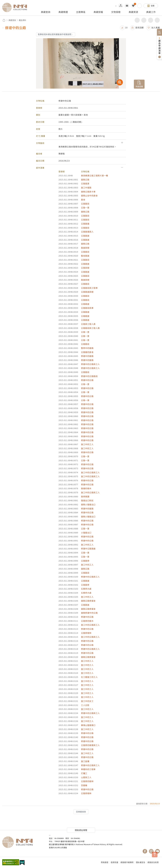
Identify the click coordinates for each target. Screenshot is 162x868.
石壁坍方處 (86, 589)
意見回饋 (139, 27)
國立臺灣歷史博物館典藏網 (16, 7)
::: (116, 6)
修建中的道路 (87, 356)
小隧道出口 (86, 533)
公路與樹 (85, 268)
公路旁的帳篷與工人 (90, 745)
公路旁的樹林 (87, 781)
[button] (81, 143)
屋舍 (83, 200)
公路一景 (85, 208)
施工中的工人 (87, 444)
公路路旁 (85, 561)
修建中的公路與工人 (90, 364)
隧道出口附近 (87, 500)
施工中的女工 (87, 701)
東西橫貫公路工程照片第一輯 (95, 176)
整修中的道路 (87, 348)
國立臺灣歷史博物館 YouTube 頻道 (157, 851)
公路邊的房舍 (87, 352)
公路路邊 (85, 224)
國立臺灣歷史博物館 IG (151, 851)
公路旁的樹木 (87, 621)
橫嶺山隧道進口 (88, 725)
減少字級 (157, 20)
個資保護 (114, 862)
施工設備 (85, 761)
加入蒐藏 (156, 27)
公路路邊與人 (87, 232)
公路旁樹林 (86, 633)
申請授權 (139, 86)
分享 (137, 20)
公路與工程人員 (88, 324)
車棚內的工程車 (88, 769)
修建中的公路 (87, 380)
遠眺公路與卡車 (88, 192)
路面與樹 (85, 248)
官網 (153, 6)
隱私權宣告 (141, 862)
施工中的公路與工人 (90, 472)
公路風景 (85, 183)
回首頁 (4, 20)
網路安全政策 (153, 862)
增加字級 (151, 20)
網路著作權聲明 (127, 862)
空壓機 (84, 785)
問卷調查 (105, 862)
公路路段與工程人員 (90, 328)
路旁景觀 (85, 496)
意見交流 (127, 6)
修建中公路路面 (88, 549)
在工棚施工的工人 (89, 677)
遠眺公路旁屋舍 (88, 601)
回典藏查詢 (81, 812)
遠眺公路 (85, 180)
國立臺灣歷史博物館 (23, 842)
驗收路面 (85, 256)
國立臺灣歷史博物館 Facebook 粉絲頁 (145, 851)
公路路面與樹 (87, 292)
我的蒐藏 (133, 6)
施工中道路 (86, 188)
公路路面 (85, 236)
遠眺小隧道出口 (88, 504)
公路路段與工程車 (89, 288)
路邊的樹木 (86, 488)
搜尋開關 (139, 6)
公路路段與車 (87, 308)
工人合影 (85, 705)
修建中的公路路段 (89, 376)
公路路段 (85, 204)
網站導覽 (121, 6)
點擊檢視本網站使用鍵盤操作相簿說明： (56, 34)
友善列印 (144, 20)
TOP (155, 855)
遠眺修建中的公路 (89, 613)
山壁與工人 (86, 777)
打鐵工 (84, 773)
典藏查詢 (12, 20)
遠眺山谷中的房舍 (89, 196)
